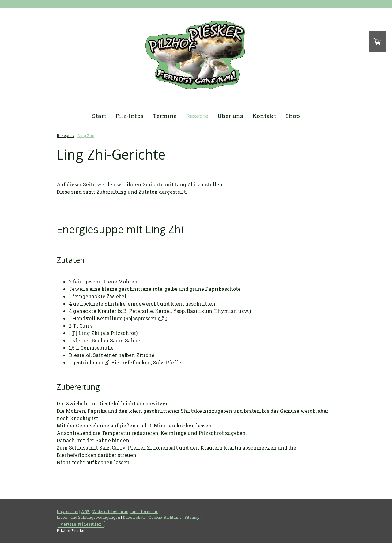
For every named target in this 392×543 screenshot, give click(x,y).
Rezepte (197, 116)
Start (99, 116)
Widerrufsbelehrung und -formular (125, 511)
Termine (165, 116)
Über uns (230, 116)
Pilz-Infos (130, 116)
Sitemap (192, 517)
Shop (293, 116)
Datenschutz (134, 517)
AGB (85, 511)
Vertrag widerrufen (81, 524)
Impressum (68, 511)
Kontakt (264, 116)
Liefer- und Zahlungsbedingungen (88, 517)
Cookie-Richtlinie (165, 517)
